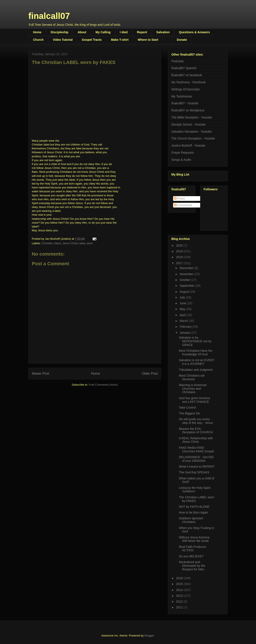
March (184, 321)
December (187, 268)
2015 (180, 584)
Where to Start (148, 40)
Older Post (150, 374)
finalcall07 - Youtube (185, 103)
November (187, 274)
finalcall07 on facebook (187, 75)
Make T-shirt (120, 40)
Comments (183, 205)
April (183, 315)
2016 (180, 578)
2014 (180, 590)
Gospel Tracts (92, 40)
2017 (180, 263)
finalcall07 (49, 16)
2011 (180, 607)
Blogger (149, 636)
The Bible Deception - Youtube (192, 117)
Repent (142, 32)
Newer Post (40, 374)
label (82, 243)
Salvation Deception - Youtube (192, 132)
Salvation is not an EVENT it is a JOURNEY (197, 362)
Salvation (163, 32)
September (187, 286)
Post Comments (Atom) (103, 385)
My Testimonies (182, 96)
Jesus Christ (70, 243)
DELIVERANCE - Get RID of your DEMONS (196, 459)
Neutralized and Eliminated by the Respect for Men (192, 566)
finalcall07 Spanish (184, 68)
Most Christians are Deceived (192, 377)
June (183, 303)
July (183, 297)
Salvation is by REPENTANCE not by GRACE (195, 341)
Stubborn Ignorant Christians (191, 520)
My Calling (103, 32)
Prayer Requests (183, 153)
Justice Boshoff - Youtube (188, 145)
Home (37, 32)
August (185, 292)
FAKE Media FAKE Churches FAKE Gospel (196, 449)
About (82, 32)
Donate (182, 40)
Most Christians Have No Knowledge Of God (196, 352)
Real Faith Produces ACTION (193, 549)
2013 (180, 596)
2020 (180, 245)
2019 (180, 251)
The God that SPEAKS (194, 472)
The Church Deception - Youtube (193, 138)
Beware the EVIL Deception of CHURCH (196, 431)
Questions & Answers (194, 32)
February (186, 327)
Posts (179, 199)
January (185, 333)
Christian (47, 243)
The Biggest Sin (190, 413)
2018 (180, 257)
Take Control (187, 408)
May (183, 309)
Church (38, 40)
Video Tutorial (63, 40)
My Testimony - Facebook (188, 82)
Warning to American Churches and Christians (193, 389)
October (185, 280)
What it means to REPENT (197, 467)
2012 (180, 602)
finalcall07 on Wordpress (188, 110)
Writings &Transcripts (186, 89)
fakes (57, 243)
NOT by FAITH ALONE (194, 507)
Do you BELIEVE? (191, 556)
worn (90, 243)
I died (124, 32)
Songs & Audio (181, 160)
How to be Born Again (193, 512)
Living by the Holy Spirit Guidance (195, 490)
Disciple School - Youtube (188, 124)
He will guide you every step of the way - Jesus (196, 421)
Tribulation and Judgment (196, 370)
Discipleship (59, 32)
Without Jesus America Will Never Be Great (194, 539)
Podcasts (178, 61)
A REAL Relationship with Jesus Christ (196, 440)
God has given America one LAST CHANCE (194, 400)
